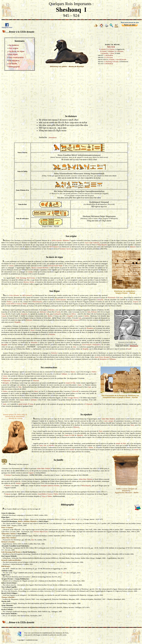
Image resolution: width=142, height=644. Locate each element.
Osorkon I (8, 475)
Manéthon (53, 137)
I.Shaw (112, 53)
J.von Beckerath (121, 59)
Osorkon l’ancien (65, 249)
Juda (89, 312)
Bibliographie (14, 67)
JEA (33, 540)
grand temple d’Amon (26, 404)
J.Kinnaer (111, 51)
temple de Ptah (70, 383)
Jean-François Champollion (91, 345)
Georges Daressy (73, 398)
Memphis (6, 383)
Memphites (103, 359)
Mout (36, 391)
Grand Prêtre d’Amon (14, 304)
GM (64, 573)
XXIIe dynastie (57, 240)
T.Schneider (104, 53)
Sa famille (13, 64)
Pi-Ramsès (89, 404)
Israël (58, 312)
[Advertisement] (71, 90)
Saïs (45, 445)
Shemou (26, 282)
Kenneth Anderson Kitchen (50, 486)
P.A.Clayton (110, 49)
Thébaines (112, 359)
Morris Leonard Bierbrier (40, 268)
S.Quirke (112, 59)
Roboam (94, 312)
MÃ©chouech (54, 247)
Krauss (32, 282)
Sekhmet (64, 374)
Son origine (14, 48)
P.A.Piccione (109, 57)
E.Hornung (108, 62)
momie (72, 450)
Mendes (52, 445)
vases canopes (109, 421)
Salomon (76, 320)
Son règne (13, 54)
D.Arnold (102, 49)
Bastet (73, 372)
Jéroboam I (43, 312)
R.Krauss (116, 62)
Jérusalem (24, 314)
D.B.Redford (109, 64)
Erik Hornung (21, 278)
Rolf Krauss (31, 278)
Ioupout (135, 302)
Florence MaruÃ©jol (41, 532)
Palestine (52, 310)
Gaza (3, 314)
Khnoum (36, 381)
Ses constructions (16, 57)
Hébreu (74, 314)
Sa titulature (14, 45)
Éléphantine (7, 381)
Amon (32, 330)
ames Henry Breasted (102, 357)
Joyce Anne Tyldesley (92, 243)
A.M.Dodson (109, 55)
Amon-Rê (75, 391)
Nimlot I (10, 302)
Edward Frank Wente (56, 266)
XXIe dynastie (14, 295)
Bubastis (133, 247)
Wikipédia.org (134, 346)
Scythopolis (57, 314)
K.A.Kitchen (119, 51)
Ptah (20, 387)
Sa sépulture (14, 61)
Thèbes (25, 304)
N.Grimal (103, 51)
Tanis (121, 298)
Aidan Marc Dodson (108, 419)
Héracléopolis (102, 245)
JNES (73, 519)
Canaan (11, 266)
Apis (89, 387)
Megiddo (70, 316)
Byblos (50, 316)
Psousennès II (112, 298)
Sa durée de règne (17, 51)
